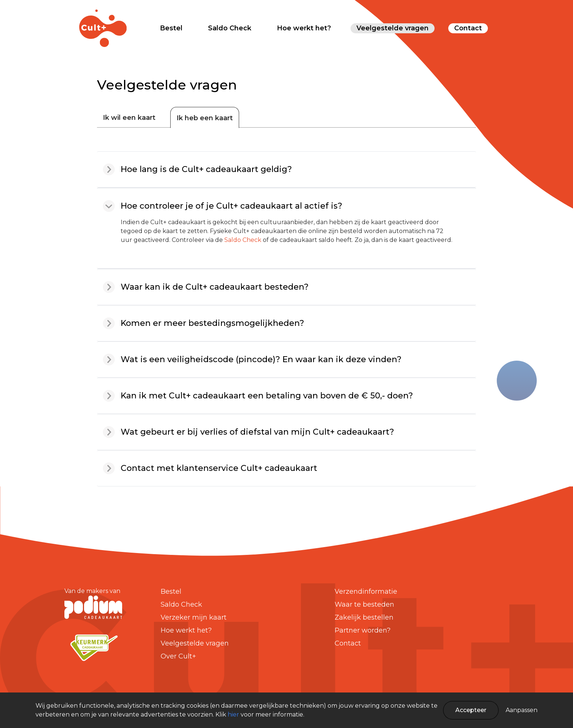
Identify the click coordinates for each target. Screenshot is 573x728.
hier (233, 714)
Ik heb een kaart (205, 118)
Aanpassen (522, 710)
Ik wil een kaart (129, 118)
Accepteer (471, 710)
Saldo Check (243, 240)
